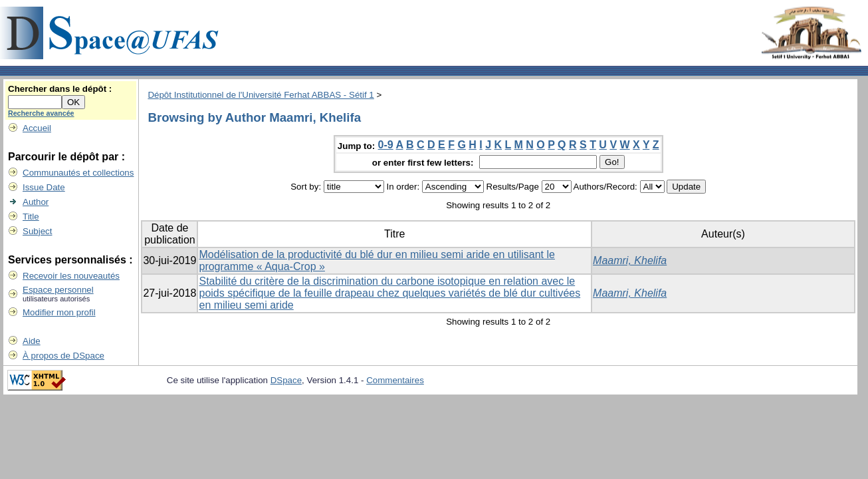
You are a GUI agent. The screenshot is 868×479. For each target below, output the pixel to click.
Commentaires (395, 380)
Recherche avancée (41, 113)
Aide (32, 341)
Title (31, 217)
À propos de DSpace (63, 356)
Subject (37, 231)
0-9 (386, 145)
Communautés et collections (78, 173)
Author (36, 202)
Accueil (37, 128)
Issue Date (44, 187)
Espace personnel (58, 290)
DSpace (286, 380)
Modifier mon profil (59, 312)
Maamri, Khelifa (630, 260)
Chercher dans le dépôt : (60, 89)
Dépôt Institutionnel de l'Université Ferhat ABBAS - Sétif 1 (261, 95)
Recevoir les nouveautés (71, 276)
